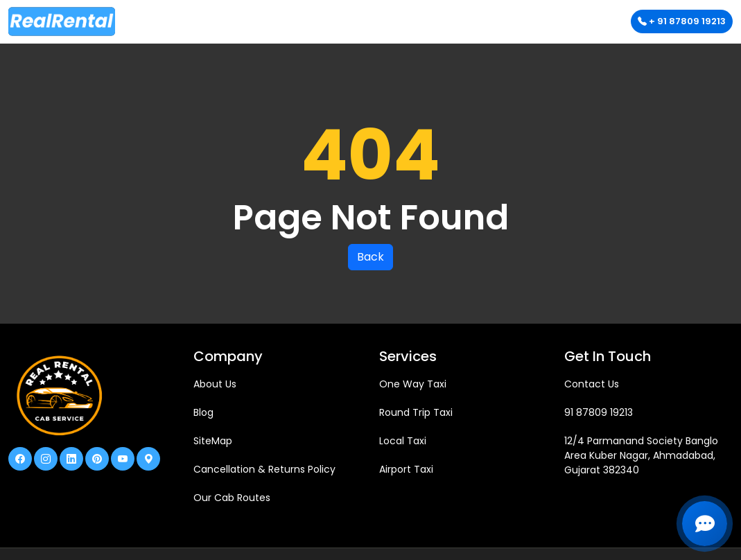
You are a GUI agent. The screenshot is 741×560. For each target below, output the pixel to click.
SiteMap (213, 441)
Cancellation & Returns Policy (264, 469)
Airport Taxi (406, 469)
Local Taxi (403, 441)
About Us (215, 384)
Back (370, 257)
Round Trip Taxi (416, 412)
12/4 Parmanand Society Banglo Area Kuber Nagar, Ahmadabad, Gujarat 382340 (641, 455)
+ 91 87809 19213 (682, 21)
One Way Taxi (413, 384)
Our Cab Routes (232, 498)
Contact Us (592, 384)
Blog (203, 412)
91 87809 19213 (599, 412)
